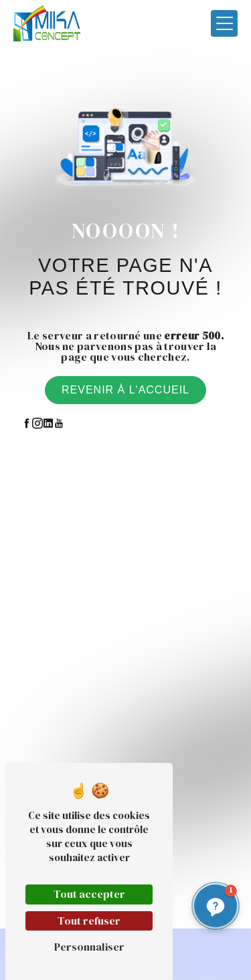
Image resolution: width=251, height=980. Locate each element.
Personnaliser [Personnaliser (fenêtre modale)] (89, 947)
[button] (216, 906)
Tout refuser (89, 921)
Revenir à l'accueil (125, 390)
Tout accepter (89, 894)
